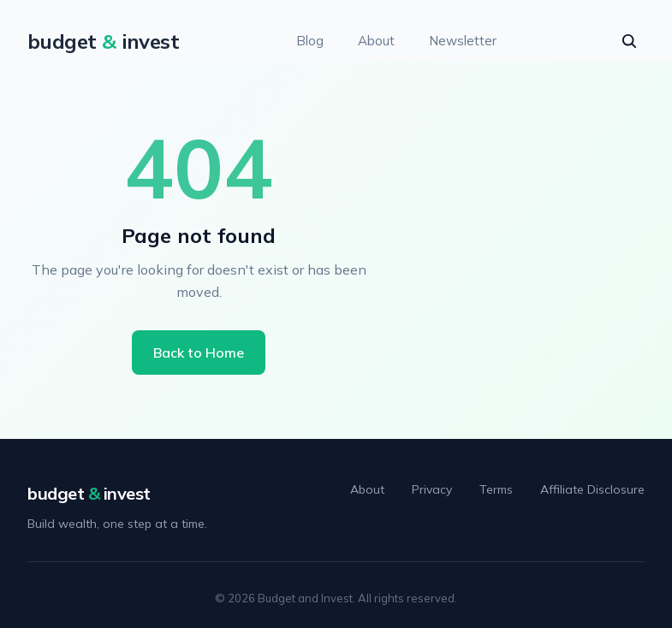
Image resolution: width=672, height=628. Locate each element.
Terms (496, 489)
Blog (310, 41)
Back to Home (199, 353)
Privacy (432, 489)
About (376, 41)
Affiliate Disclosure (592, 489)
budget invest (89, 493)
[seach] (629, 41)
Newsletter (463, 41)
